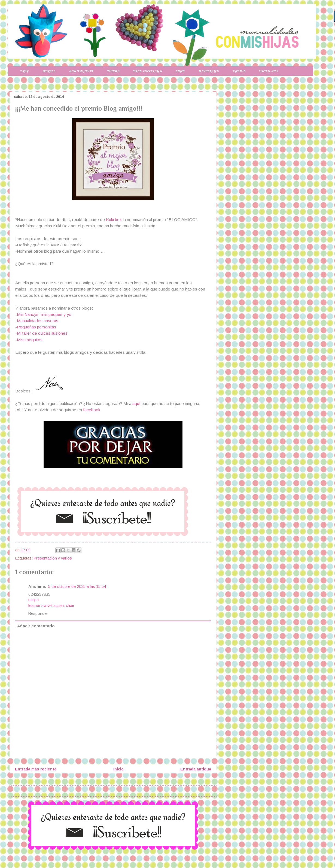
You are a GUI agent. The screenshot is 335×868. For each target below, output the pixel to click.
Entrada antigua (196, 769)
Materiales (209, 71)
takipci (34, 600)
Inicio (118, 769)
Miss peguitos (30, 340)
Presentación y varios (53, 558)
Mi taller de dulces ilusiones (42, 333)
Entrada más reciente (36, 769)
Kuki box (114, 220)
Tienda (114, 71)
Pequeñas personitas (36, 327)
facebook (92, 410)
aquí (137, 403)
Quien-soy (269, 71)
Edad (180, 71)
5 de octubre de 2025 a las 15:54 (77, 586)
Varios (239, 71)
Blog (25, 71)
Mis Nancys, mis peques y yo (44, 314)
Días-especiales (148, 71)
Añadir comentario (36, 626)
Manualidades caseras (38, 321)
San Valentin (81, 71)
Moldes (49, 71)
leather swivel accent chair (51, 606)
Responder (38, 613)
